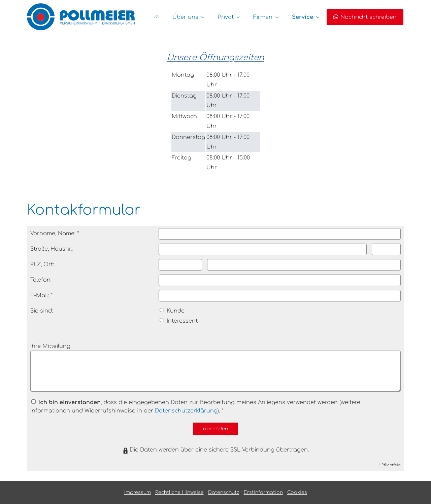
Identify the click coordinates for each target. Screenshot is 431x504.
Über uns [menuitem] (185, 17)
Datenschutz (224, 492)
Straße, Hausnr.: (52, 249)
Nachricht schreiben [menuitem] (365, 17)
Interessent (179, 321)
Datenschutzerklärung (186, 411)
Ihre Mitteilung (50, 346)
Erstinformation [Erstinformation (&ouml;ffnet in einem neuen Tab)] (263, 492)
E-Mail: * (41, 295)
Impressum (138, 492)
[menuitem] (157, 17)
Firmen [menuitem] (263, 17)
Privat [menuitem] (226, 17)
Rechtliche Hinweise (179, 492)
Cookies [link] (297, 492)
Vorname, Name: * (55, 233)
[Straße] (263, 249)
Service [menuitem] (303, 17)
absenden (215, 429)
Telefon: (41, 280)
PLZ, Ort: (42, 264)
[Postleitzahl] (180, 265)
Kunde (172, 311)
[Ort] (304, 265)
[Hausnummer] (386, 249)
